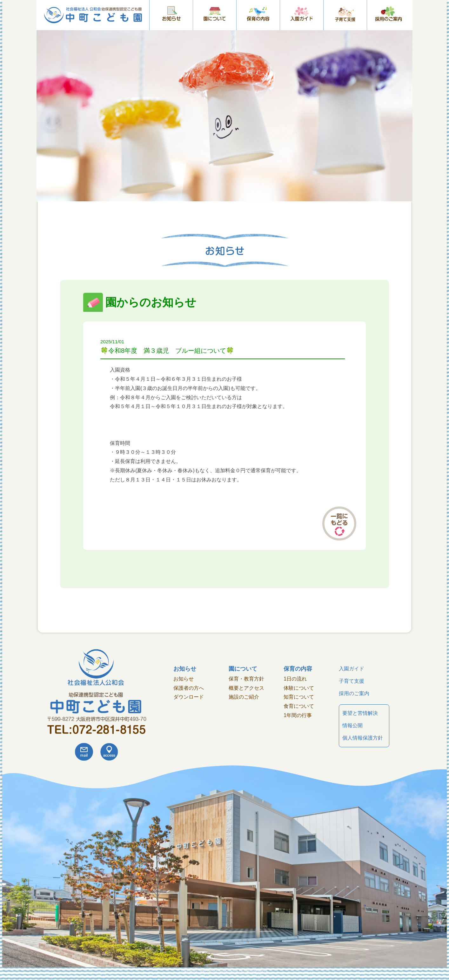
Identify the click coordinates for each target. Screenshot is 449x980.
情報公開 (352, 725)
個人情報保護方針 (363, 738)
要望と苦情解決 (360, 713)
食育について (299, 706)
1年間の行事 (298, 715)
